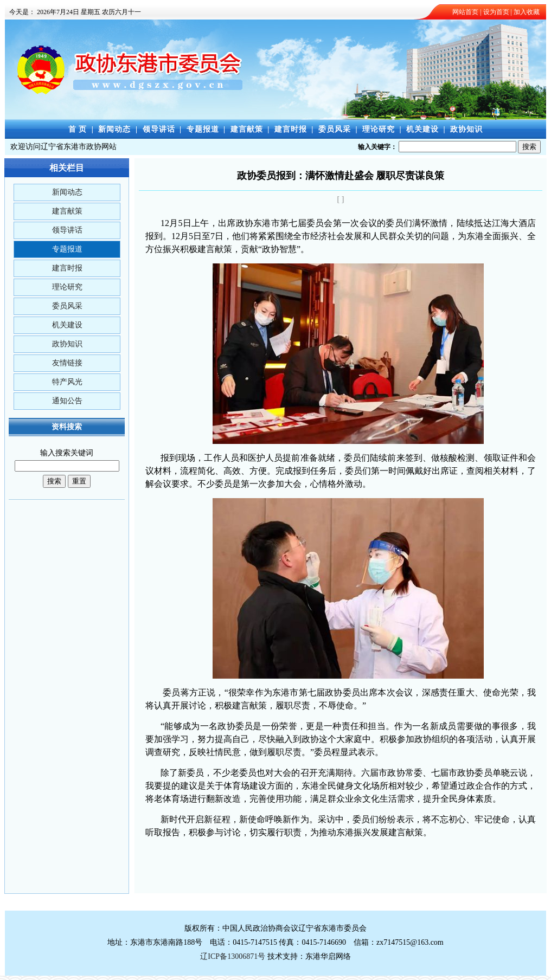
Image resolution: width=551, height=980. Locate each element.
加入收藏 (527, 12)
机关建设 (422, 129)
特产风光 (67, 382)
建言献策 (247, 129)
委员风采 (335, 129)
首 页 (78, 129)
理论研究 (379, 129)
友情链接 (67, 363)
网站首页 (465, 12)
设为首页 (496, 12)
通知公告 (67, 401)
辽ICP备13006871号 (233, 956)
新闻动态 (114, 129)
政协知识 (466, 129)
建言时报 (291, 129)
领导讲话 (159, 129)
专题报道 (203, 129)
